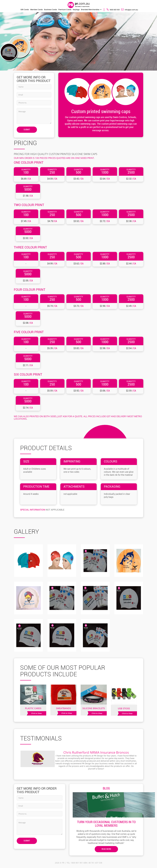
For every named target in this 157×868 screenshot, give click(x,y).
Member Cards (37, 10)
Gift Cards (25, 10)
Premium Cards (65, 10)
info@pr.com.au (130, 10)
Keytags (76, 10)
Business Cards (51, 10)
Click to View (36, 713)
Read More (106, 849)
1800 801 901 (113, 10)
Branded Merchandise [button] (90, 10)
